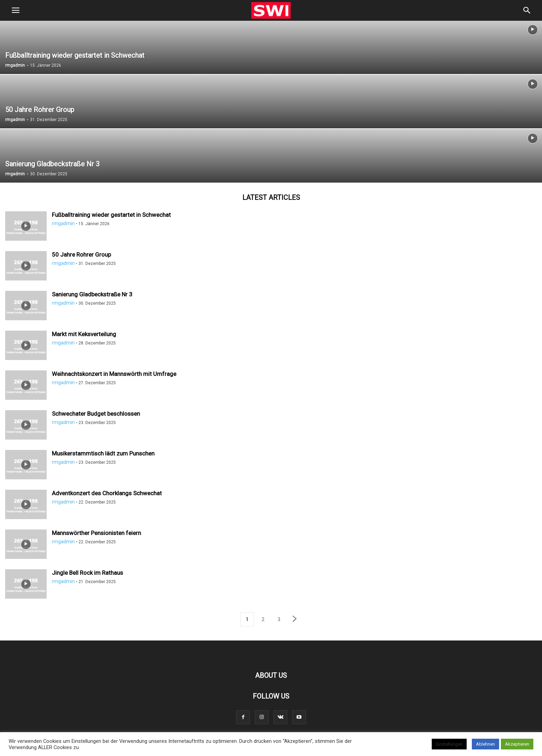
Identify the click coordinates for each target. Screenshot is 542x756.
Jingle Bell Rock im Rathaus (87, 573)
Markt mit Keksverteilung (84, 334)
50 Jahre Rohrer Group (81, 255)
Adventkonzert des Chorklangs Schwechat (107, 493)
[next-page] (295, 620)
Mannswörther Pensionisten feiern (96, 533)
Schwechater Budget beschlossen (96, 414)
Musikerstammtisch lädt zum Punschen (103, 453)
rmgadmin (15, 65)
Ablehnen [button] (485, 744)
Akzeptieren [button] (517, 744)
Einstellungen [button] (449, 744)
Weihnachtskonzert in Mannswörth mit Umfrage (114, 374)
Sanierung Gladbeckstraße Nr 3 (92, 294)
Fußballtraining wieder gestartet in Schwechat (111, 215)
